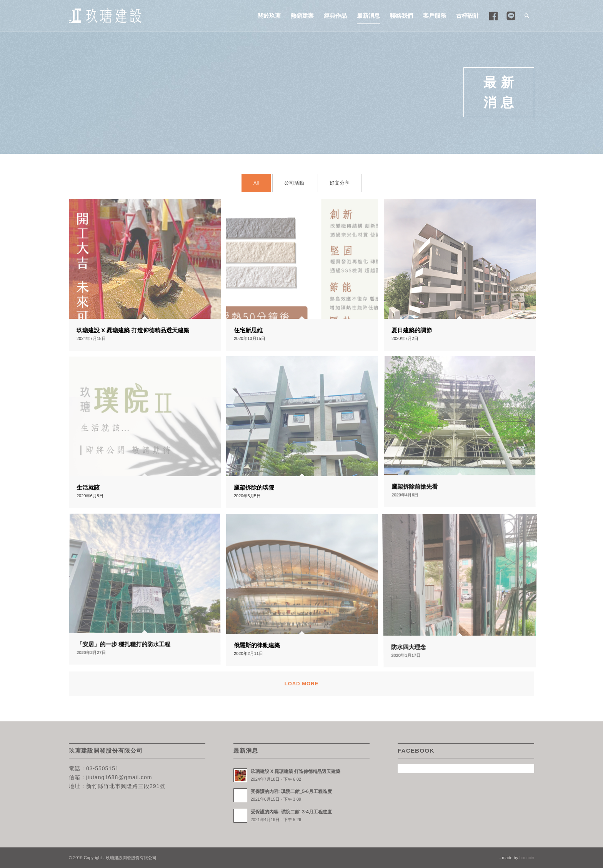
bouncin (527, 858)
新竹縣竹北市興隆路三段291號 (126, 786)
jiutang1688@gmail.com (119, 777)
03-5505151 (102, 768)
